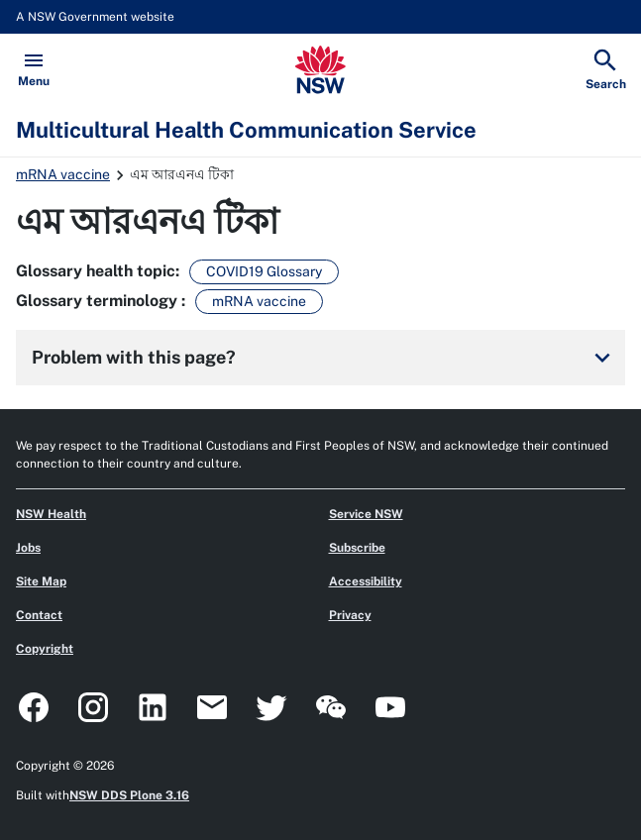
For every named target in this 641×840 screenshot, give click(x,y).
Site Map (41, 581)
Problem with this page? (324, 358)
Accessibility (366, 581)
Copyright (45, 649)
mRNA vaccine (63, 174)
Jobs (28, 548)
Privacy (350, 615)
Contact (39, 615)
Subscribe (357, 548)
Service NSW (366, 514)
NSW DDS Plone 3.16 (129, 795)
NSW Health (51, 514)
